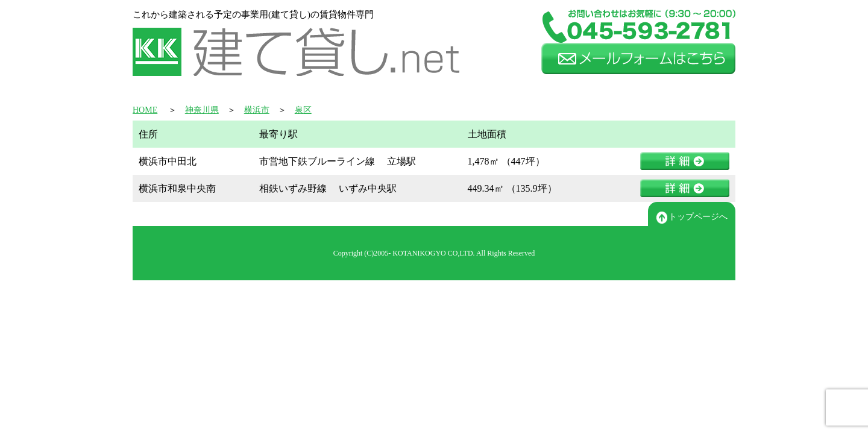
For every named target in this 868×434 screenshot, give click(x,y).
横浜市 (257, 110)
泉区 (303, 110)
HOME (145, 110)
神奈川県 (202, 110)
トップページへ (692, 218)
